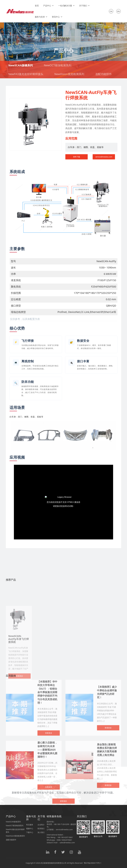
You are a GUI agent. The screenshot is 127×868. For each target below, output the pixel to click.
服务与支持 (41, 17)
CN (111, 11)
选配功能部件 (104, 74)
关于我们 (84, 6)
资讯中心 (57, 17)
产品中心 (48, 6)
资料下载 (77, 157)
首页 (37, 6)
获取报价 (63, 826)
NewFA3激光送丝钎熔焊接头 (26, 74)
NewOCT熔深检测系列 (58, 65)
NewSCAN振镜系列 (21, 65)
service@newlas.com (104, 157)
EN (118, 11)
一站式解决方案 (66, 6)
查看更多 (108, 864)
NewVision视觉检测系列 (69, 74)
